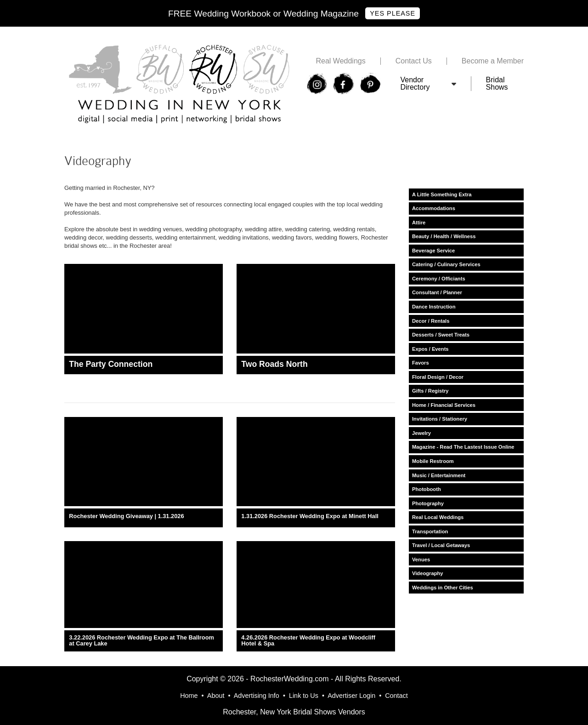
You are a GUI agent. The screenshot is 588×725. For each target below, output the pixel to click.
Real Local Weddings (438, 517)
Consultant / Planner (437, 292)
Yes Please (393, 13)
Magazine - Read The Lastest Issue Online (463, 447)
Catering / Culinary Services (446, 264)
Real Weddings (340, 61)
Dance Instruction (434, 307)
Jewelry (421, 433)
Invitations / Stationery (440, 419)
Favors (421, 363)
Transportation (430, 531)
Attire (419, 223)
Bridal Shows (497, 84)
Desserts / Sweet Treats (441, 335)
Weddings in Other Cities (443, 588)
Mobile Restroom (433, 461)
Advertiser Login (351, 696)
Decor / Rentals (431, 321)
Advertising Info (257, 696)
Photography (428, 503)
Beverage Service (433, 251)
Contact (396, 696)
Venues (421, 559)
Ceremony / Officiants (439, 279)
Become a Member (493, 61)
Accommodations (434, 208)
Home (189, 696)
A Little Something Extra (442, 194)
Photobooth (427, 489)
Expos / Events (430, 349)
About (216, 696)
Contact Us (414, 61)
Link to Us (304, 696)
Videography (428, 573)
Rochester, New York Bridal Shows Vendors (294, 712)
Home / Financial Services (444, 405)
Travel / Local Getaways (441, 545)
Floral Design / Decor (438, 377)
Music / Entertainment (439, 475)
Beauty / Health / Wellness (444, 236)
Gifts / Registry (430, 391)
